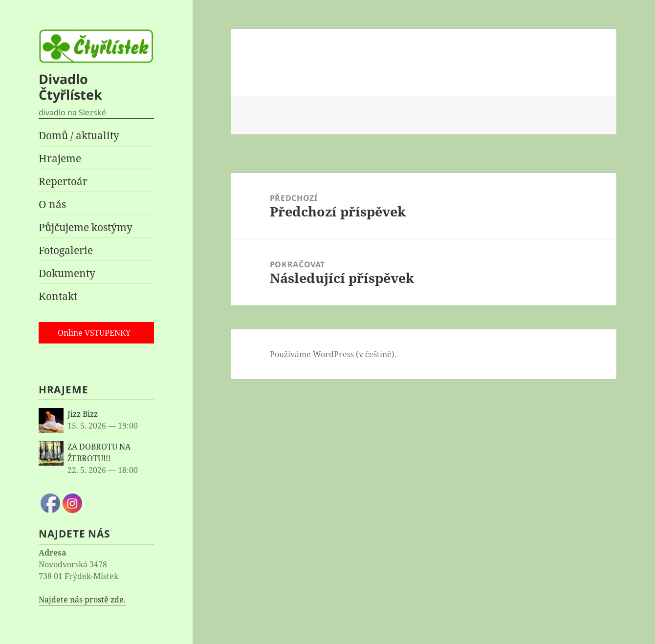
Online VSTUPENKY (94, 333)
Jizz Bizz (83, 414)
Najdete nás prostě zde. (82, 600)
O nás (52, 204)
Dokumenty (67, 273)
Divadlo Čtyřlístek (70, 87)
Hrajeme (60, 158)
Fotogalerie (66, 250)
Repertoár (63, 181)
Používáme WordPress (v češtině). (333, 354)
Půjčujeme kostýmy (86, 227)
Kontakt (58, 296)
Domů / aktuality (79, 135)
